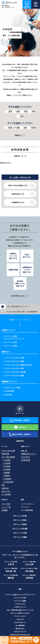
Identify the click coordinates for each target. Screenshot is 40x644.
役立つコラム (6, 491)
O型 (25, 128)
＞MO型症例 (7, 479)
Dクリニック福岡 (20, 537)
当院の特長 (5, 454)
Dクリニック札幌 (20, 516)
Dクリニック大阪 (20, 533)
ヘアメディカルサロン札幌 (14, 358)
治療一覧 (24, 451)
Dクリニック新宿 (20, 524)
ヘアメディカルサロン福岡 (14, 375)
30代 (18, 111)
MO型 (10, 128)
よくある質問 (6, 494)
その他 (33, 128)
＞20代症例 (7, 460)
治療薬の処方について (28, 454)
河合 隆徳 (29, 570)
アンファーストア (20, 616)
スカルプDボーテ (20, 622)
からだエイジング (20, 632)
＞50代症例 (7, 469)
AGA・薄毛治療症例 (8, 457)
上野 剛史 (29, 577)
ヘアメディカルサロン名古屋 (15, 372)
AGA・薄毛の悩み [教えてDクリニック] (20, 610)
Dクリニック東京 (20, 520)
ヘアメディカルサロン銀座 (14, 361)
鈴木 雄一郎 (11, 570)
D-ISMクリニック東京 (12, 387)
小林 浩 (11, 563)
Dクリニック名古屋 (20, 529)
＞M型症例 (6, 473)
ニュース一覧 (6, 507)
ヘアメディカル (20, 604)
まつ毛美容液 (20, 625)
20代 (10, 111)
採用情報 (5, 510)
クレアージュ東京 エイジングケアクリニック (20, 595)
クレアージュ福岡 (10, 346)
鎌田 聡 (11, 577)
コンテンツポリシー (28, 504)
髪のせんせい (20, 628)
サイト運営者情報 (27, 510)
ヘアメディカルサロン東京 (14, 368)
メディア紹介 (6, 504)
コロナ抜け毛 (25, 457)
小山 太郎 (29, 563)
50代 (33, 111)
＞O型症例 (6, 476)
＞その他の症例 (8, 482)
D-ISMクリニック (20, 607)
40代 (26, 111)
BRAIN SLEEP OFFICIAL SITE (20, 635)
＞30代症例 (7, 463)
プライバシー (25, 507)
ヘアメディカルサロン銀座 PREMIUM (18, 365)
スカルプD (20, 619)
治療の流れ (5, 488)
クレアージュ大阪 (10, 342)
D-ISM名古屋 (9, 391)
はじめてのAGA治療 (8, 451)
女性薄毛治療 (25, 460)
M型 (18, 128)
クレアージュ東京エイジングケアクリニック (14, 337)
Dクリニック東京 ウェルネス (20, 613)
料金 (3, 485)
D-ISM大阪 (8, 395)
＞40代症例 (7, 466)
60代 (22, 116)
